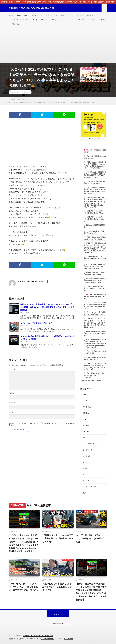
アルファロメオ (52, 15)
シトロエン (79, 15)
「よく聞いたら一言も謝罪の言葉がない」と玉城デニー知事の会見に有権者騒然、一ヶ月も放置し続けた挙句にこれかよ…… (95, 175)
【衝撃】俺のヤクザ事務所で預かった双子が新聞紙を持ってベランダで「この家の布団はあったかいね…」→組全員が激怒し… (95, 165)
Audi (19, 15)
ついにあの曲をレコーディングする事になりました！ (95, 232)
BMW (26, 15)
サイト (11, 412)
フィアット (91, 15)
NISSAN (86, 425)
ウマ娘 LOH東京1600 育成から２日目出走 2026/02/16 (95, 358)
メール (12, 403)
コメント (12, 370)
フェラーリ (15, 20)
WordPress (68, 639)
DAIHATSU (81, 20)
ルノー (71, 20)
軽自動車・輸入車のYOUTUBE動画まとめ (38, 636)
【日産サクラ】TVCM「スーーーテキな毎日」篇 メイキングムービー (95, 219)
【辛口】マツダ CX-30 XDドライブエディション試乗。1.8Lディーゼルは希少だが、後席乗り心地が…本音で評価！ (95, 191)
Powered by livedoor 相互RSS (92, 380)
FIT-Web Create (47, 639)
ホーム (11, 15)
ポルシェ (44, 20)
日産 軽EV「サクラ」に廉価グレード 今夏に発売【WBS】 (95, 274)
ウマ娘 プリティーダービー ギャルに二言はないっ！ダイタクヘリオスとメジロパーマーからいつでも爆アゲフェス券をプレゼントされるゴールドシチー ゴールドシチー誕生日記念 (94, 323)
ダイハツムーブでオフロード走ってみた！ (38, 323)
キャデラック (66, 15)
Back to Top (58, 614)
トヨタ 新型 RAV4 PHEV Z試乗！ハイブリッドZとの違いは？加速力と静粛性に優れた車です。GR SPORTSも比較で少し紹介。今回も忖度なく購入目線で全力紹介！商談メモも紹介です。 (95, 202)
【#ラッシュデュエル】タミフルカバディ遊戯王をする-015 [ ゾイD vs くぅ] (95, 259)
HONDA (102, 20)
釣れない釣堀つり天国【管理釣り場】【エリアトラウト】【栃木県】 (95, 334)
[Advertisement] (58, 45)
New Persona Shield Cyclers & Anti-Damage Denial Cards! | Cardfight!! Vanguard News (95, 281)
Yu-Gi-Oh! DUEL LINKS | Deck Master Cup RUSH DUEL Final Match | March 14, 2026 (95, 266)
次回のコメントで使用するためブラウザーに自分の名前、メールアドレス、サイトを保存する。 (42, 424)
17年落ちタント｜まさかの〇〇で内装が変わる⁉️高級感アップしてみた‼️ (58, 538)
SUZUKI (92, 20)
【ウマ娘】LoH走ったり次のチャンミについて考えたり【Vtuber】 (95, 375)
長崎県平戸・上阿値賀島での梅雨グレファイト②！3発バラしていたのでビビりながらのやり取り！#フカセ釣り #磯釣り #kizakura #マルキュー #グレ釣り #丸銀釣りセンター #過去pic (95, 248)
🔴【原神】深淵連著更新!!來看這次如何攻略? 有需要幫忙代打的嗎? (95, 296)
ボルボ (35, 20)
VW (41, 15)
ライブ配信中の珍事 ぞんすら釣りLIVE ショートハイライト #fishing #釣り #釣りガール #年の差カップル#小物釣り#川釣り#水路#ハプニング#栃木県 (95, 343)
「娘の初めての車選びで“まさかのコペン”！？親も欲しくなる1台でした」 (57, 587)
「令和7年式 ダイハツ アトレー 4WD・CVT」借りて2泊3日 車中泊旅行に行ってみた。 (24, 587)
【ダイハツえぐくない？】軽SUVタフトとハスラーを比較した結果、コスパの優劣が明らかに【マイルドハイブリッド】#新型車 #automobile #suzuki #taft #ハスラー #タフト (24, 543)
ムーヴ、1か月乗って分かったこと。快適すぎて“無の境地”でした (91, 538)
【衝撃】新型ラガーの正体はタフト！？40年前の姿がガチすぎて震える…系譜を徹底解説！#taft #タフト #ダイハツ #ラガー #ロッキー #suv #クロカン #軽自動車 (91, 592)
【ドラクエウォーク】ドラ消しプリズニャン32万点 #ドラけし (95, 313)
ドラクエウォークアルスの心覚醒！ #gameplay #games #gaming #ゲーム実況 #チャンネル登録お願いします (95, 305)
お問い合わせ (15, 24)
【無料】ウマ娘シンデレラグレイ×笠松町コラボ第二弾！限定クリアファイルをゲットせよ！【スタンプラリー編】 (95, 366)
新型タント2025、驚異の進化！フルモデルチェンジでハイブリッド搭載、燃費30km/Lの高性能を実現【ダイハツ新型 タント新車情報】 (47, 307)
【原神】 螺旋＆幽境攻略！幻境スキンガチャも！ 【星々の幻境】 (95, 288)
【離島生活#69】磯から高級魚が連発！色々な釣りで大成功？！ (95, 238)
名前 (11, 393)
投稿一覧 (42, 282)
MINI (34, 15)
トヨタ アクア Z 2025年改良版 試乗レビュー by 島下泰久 (95, 183)
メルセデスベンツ (58, 20)
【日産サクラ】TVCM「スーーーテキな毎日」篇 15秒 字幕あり (95, 212)
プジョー (26, 20)
